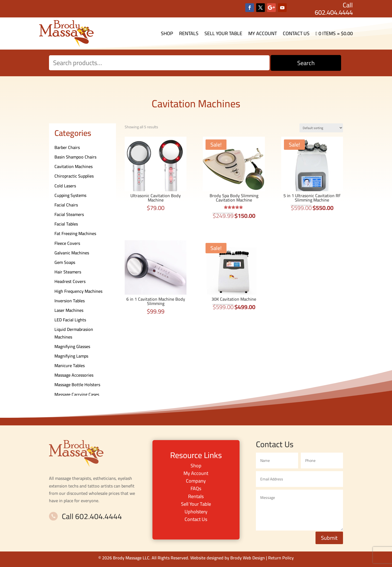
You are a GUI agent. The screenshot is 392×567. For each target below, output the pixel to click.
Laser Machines (69, 310)
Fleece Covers (67, 243)
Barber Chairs (67, 147)
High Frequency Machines (78, 291)
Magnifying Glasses (72, 346)
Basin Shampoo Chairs (75, 157)
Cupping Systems (70, 195)
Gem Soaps (65, 262)
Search (306, 63)
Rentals (189, 33)
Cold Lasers (65, 186)
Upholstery (196, 512)
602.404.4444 (334, 12)
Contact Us (296, 33)
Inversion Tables (70, 301)
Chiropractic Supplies (74, 176)
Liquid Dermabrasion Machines (74, 333)
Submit (329, 538)
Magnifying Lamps (71, 356)
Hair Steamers (68, 272)
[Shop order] (321, 128)
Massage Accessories (74, 375)
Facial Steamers (69, 214)
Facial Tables (66, 224)
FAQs (196, 488)
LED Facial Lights (70, 320)
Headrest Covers (70, 281)
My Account (263, 33)
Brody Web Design (248, 558)
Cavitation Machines (73, 166)
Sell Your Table (223, 33)
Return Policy (281, 558)
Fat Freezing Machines (75, 233)
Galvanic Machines (72, 253)
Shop (167, 33)
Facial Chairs (66, 205)
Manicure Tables (70, 365)
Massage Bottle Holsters (77, 385)
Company (196, 481)
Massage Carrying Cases (77, 394)
